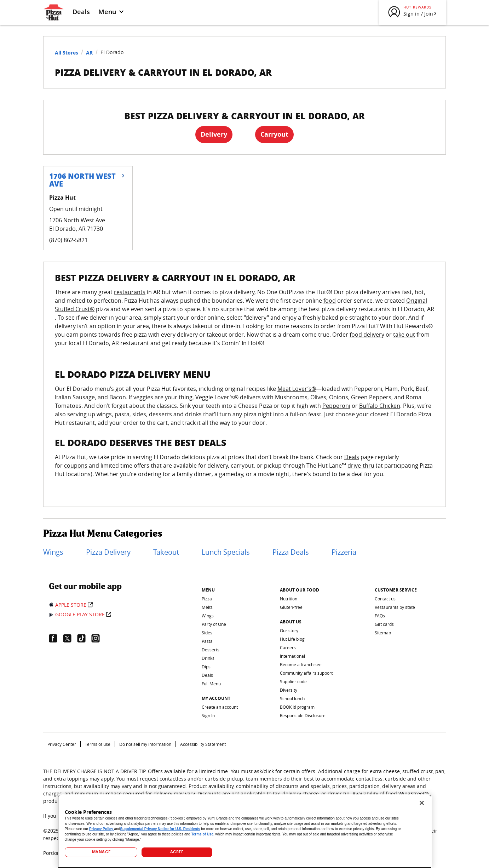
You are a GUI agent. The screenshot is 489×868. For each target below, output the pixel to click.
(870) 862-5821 (68, 240)
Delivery (214, 134)
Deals (81, 12)
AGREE (177, 852)
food (330, 301)
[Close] (422, 803)
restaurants (130, 292)
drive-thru (361, 466)
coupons (76, 466)
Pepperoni (336, 406)
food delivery (367, 335)
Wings (53, 552)
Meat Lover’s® (297, 389)
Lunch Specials (226, 552)
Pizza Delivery (108, 552)
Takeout (166, 552)
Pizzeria (344, 552)
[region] (245, 831)
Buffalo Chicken (380, 406)
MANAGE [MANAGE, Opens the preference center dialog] (101, 852)
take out (404, 335)
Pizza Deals (291, 552)
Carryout (274, 134)
